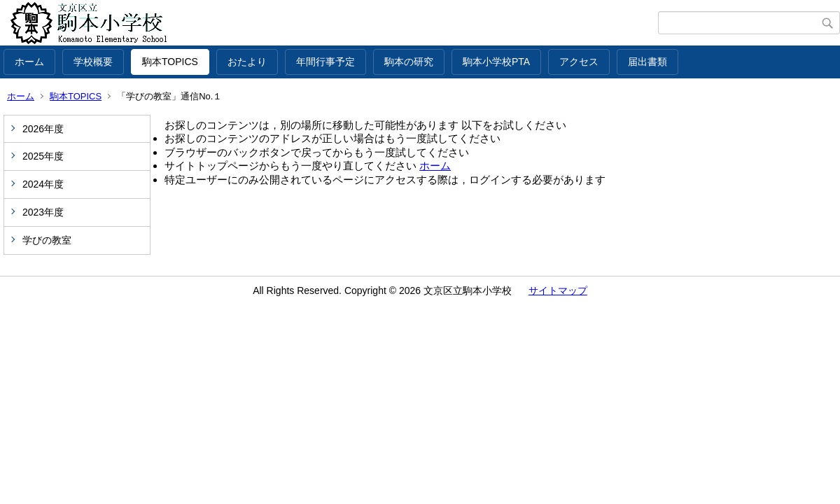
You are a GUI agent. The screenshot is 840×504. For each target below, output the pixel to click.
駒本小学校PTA (496, 62)
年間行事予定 (325, 62)
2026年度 (43, 129)
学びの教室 (47, 240)
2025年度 (43, 156)
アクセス (579, 62)
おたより (247, 62)
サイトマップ (558, 290)
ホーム (29, 62)
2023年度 (43, 212)
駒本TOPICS (170, 62)
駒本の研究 (409, 62)
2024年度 (43, 184)
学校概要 (93, 62)
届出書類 (647, 62)
